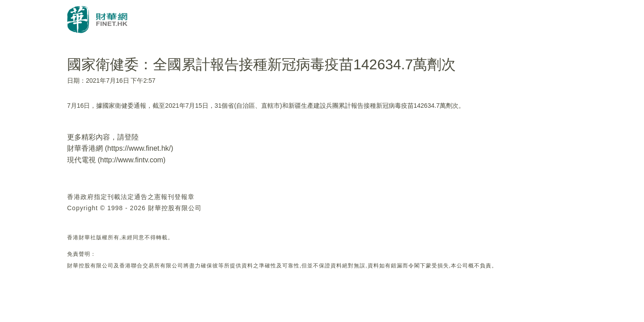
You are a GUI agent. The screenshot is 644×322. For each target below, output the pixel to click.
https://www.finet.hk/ (139, 148)
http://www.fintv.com (132, 160)
